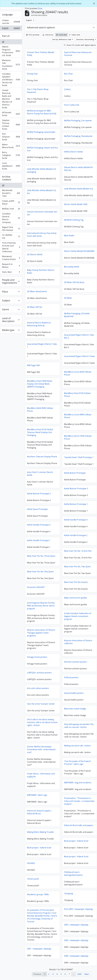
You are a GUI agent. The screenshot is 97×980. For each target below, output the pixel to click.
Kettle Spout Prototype (48, 509)
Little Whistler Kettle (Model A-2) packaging (41, 170)
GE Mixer (68, 298)
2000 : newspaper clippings (76, 956)
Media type (8, 330)
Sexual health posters (63, 695)
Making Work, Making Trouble (40, 833)
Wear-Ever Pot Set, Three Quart (52, 556)
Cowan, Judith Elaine (11, 202)
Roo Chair (68, 74)
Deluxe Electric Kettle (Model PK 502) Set (78, 169)
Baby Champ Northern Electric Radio (41, 271)
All (3, 42)
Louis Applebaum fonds (11, 166)
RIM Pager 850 (33, 365)
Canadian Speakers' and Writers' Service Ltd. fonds (11, 80)
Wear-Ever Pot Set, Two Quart (66, 568)
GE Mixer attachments (37, 291)
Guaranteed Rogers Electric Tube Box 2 (79, 336)
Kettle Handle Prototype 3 (50, 525)
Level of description (8, 320)
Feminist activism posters (65, 663)
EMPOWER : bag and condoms (78, 783)
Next (87, 974)
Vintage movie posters (48, 657)
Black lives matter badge (64, 710)
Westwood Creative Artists (11, 258)
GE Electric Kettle (35, 254)
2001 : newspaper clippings (39, 950)
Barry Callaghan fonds (11, 155)
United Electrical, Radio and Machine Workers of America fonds (11, 99)
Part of (6, 36)
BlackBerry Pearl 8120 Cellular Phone (77, 396)
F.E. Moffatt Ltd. (11, 236)
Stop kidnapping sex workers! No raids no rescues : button (68, 727)
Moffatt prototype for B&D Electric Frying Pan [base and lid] (42, 112)
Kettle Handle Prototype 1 (50, 541)
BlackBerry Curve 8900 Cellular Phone (78, 418)
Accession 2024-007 (47, 587)
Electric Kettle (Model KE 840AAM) (79, 251)
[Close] (94, 3)
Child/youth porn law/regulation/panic (73, 874)
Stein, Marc (11, 272)
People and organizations (10, 281)
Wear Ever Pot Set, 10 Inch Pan (67, 552)
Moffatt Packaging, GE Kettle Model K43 (77, 315)
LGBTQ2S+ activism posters (50, 673)
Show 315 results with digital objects (80, 45)
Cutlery (67, 89)
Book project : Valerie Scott (76, 841)
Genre (5, 309)
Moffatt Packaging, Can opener (78, 121)
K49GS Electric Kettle (73, 152)
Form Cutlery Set (72, 105)
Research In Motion (11, 266)
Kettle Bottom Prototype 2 (50, 494)
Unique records (11, 22)
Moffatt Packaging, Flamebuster (78, 136)
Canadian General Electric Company (11, 218)
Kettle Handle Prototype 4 (65, 521)
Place (5, 292)
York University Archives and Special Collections (11, 247)
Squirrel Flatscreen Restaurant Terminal (78, 54)
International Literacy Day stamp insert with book (42, 235)
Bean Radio (69, 235)
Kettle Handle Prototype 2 (65, 537)
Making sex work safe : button (77, 746)
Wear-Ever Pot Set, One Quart (51, 572)
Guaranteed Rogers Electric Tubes (79, 356)
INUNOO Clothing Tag (74, 220)
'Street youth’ (33, 880)
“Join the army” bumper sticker (52, 704)
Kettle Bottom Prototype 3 (65, 490)
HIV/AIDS (31, 864)
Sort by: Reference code (62, 39)
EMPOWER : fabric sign (37, 796)
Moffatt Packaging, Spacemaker (41, 132)
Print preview (33, 35)
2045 (79, 974)
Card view (62, 35)
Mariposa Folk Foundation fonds (11, 65)
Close (40, 8)
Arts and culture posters (49, 688)
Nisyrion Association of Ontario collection (67, 643)
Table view (74, 35)
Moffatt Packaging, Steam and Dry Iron (42, 149)
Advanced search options (41, 27)
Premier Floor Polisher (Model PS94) (41, 54)
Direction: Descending (85, 39)
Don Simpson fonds (11, 137)
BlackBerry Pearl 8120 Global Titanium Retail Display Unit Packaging (40, 432)
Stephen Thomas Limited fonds (11, 125)
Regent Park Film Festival (11, 229)
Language (7, 14)
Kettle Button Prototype (75, 475)
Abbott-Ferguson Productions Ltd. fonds (11, 51)
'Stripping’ (69, 894)
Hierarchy (48, 35)
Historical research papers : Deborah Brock (39, 813)
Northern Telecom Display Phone (42, 457)
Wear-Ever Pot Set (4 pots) (65, 584)
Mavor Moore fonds (11, 146)
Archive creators (7, 178)
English (11, 29)
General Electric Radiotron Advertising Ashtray (39, 324)
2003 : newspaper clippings (76, 925)
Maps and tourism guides (65, 599)
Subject (6, 300)
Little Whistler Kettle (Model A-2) (78, 189)
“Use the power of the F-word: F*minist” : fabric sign (77, 763)
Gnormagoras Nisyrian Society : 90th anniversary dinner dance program (52, 606)
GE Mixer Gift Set (35, 307)
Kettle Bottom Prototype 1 (65, 506)
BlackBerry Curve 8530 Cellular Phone (78, 375)
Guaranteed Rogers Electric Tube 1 (42, 345)
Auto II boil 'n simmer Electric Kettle (40, 474)
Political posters (60, 679)
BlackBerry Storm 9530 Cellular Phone (78, 439)
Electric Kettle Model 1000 (76, 204)
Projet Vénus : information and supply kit (41, 776)
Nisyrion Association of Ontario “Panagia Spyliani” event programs (52, 633)
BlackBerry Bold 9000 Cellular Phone (40, 410)
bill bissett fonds (11, 114)
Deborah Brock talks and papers (79, 826)
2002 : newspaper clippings (76, 941)
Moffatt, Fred (11, 209)
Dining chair (32, 74)
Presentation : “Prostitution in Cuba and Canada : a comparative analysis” (79, 802)
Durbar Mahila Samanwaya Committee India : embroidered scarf (41, 751)
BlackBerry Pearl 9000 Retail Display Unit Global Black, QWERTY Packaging (40, 384)
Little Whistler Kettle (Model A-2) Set (41, 192)
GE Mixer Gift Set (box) (74, 282)
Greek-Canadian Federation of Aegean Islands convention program (67, 618)
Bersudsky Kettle (72, 267)
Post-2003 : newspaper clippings (79, 910)
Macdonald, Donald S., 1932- (11, 193)
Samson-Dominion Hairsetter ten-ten (42, 213)
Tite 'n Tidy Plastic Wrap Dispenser (38, 91)
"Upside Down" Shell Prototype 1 (79, 459)
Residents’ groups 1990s (38, 896)
